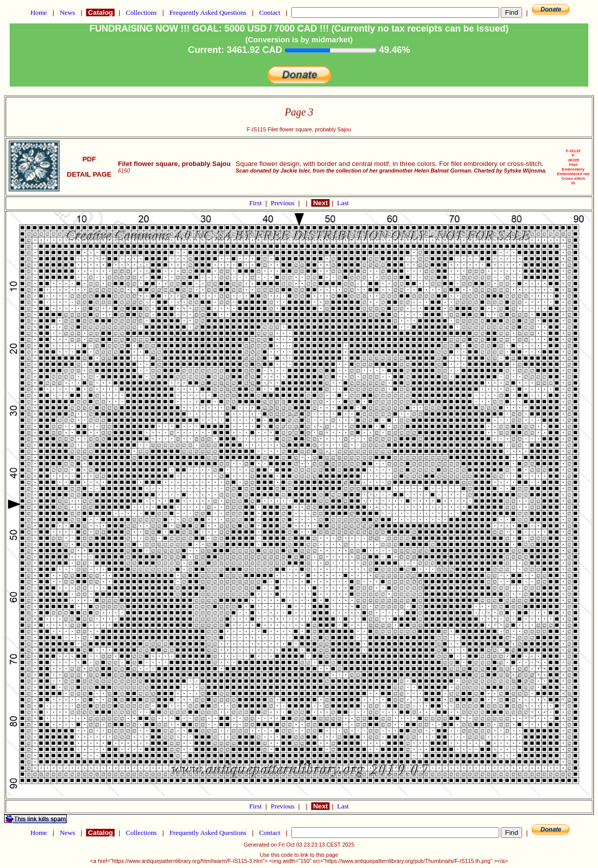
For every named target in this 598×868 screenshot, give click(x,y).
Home (38, 12)
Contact (269, 12)
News (67, 12)
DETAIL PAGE (89, 174)
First (256, 203)
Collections (141, 12)
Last (343, 203)
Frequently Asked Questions (208, 12)
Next (320, 203)
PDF (89, 159)
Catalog (100, 12)
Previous (284, 203)
